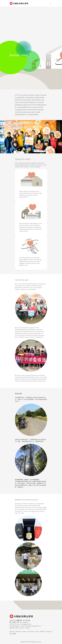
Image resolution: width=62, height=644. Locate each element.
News (32, 631)
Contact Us (49, 631)
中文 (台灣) (13, 634)
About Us (12, 631)
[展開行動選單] (51, 3)
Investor (24, 631)
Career (37, 631)
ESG (29, 631)
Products (18, 631)
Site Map (42, 631)
